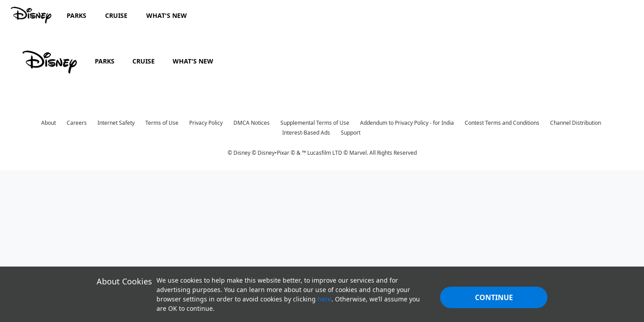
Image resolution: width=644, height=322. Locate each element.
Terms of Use (162, 123)
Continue (494, 297)
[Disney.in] (32, 15)
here (324, 299)
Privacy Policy (206, 123)
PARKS (105, 61)
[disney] (50, 62)
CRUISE (144, 61)
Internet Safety (116, 123)
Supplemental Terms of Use (315, 123)
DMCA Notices (252, 123)
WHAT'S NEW (193, 61)
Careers (77, 123)
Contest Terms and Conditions (502, 123)
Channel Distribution (576, 123)
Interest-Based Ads (306, 133)
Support (351, 133)
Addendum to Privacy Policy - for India (407, 123)
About (49, 123)
